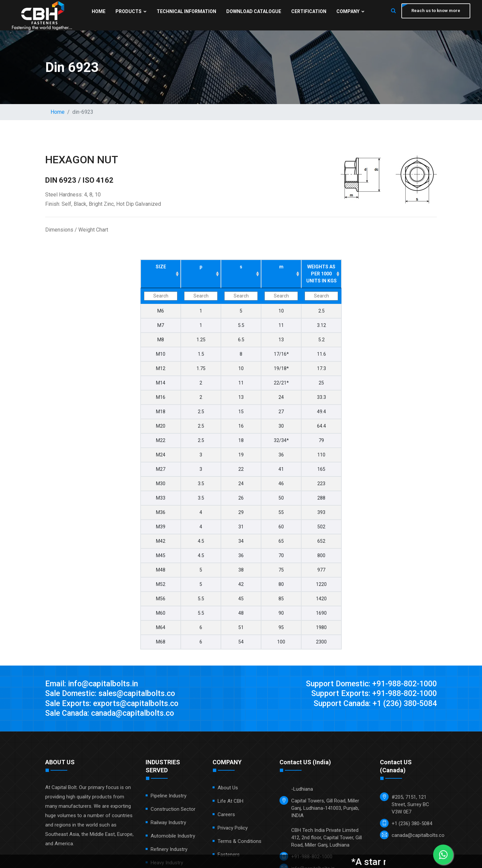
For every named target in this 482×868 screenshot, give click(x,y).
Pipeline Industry (169, 797)
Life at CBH (230, 802)
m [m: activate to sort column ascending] (281, 267)
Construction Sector (173, 810)
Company (350, 11)
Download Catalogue (253, 11)
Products (130, 11)
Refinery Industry (169, 850)
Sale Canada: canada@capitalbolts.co (113, 714)
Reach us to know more (435, 11)
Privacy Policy (233, 829)
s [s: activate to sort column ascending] (241, 267)
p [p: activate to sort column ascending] (201, 267)
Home (98, 11)
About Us (228, 789)
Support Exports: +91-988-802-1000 (371, 694)
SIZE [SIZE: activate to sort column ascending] (161, 267)
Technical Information (186, 11)
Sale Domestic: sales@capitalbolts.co (114, 694)
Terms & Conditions (239, 842)
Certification (308, 11)
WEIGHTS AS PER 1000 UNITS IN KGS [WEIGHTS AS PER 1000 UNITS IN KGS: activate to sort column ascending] (322, 274)
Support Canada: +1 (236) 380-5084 (372, 704)
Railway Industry (168, 823)
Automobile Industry (173, 837)
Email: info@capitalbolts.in (93, 684)
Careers (226, 815)
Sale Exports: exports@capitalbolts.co (114, 704)
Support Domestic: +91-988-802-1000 (368, 684)
